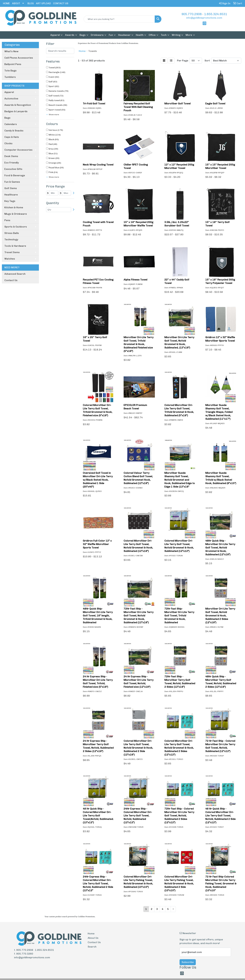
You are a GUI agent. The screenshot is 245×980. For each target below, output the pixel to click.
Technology (11, 239)
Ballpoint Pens (13, 64)
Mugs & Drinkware (16, 214)
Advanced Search (15, 274)
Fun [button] (111, 35)
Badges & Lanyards (16, 111)
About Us (93, 938)
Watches (10, 259)
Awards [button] (70, 35)
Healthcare (11, 195)
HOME (6, 3)
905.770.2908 (192, 14)
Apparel (9, 92)
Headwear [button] (124, 35)
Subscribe (188, 962)
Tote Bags (10, 71)
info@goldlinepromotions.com (204, 18)
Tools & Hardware (15, 246)
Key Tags (10, 201)
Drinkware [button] (97, 35)
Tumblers (10, 77)
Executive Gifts (13, 169)
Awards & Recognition (18, 105)
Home (91, 934)
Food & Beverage (15, 175)
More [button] (189, 35)
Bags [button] (83, 35)
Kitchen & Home (14, 207)
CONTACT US (61, 3)
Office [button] (152, 35)
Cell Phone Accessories (19, 58)
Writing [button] (176, 35)
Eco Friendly (12, 163)
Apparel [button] (55, 35)
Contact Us (11, 280)
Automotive (11, 99)
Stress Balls (12, 233)
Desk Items (11, 156)
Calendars (11, 124)
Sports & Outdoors (16, 227)
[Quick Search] (119, 19)
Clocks (8, 143)
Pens (7, 220)
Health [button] (140, 35)
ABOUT (16, 3)
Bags (7, 118)
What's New (11, 51)
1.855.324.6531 (216, 14)
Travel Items (12, 252)
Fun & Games (12, 182)
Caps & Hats (12, 137)
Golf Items (11, 188)
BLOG (31, 3)
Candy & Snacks (14, 131)
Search (92, 947)
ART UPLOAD (43, 3)
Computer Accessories (18, 150)
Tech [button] (164, 35)
